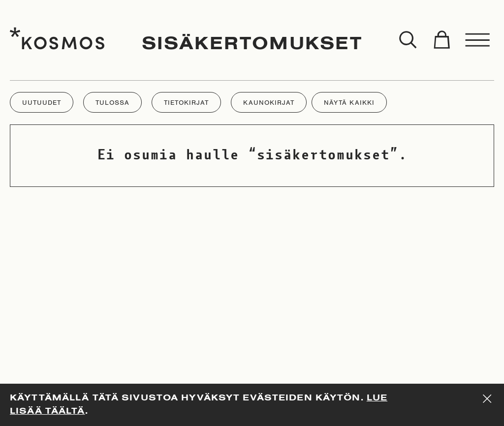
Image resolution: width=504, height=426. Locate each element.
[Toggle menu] (478, 40)
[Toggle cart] (441, 40)
